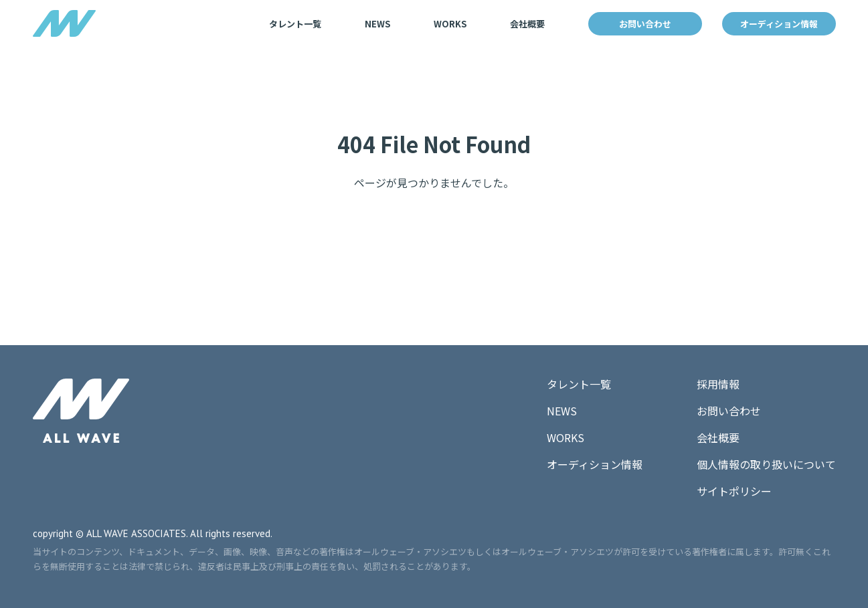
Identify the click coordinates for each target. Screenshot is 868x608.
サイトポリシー (734, 491)
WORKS (450, 24)
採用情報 (718, 384)
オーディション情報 (779, 24)
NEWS (377, 24)
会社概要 (527, 24)
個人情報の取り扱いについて (766, 464)
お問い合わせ (645, 24)
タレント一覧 (295, 24)
